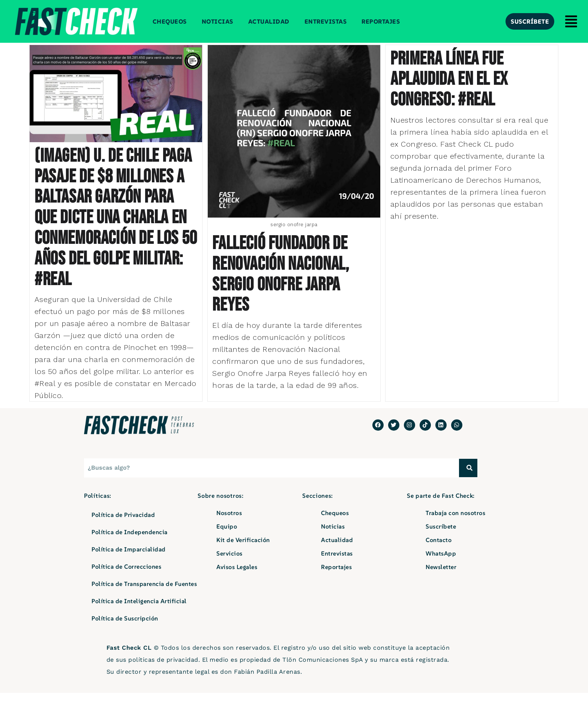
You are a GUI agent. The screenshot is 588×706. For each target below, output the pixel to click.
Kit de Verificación (243, 553)
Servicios (229, 566)
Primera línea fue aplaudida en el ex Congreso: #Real (449, 80)
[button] (571, 23)
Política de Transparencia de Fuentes (144, 597)
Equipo (227, 539)
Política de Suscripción (125, 631)
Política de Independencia (130, 545)
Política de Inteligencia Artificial (139, 614)
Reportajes (381, 21)
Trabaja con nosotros (455, 526)
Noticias (217, 21)
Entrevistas (326, 21)
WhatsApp (441, 566)
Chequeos (170, 21)
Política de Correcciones (126, 580)
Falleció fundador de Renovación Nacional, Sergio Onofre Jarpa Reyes (281, 274)
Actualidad (269, 21)
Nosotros (229, 526)
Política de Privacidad (123, 528)
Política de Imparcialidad (129, 562)
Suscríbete (441, 539)
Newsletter (441, 580)
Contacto (439, 553)
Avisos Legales (237, 580)
